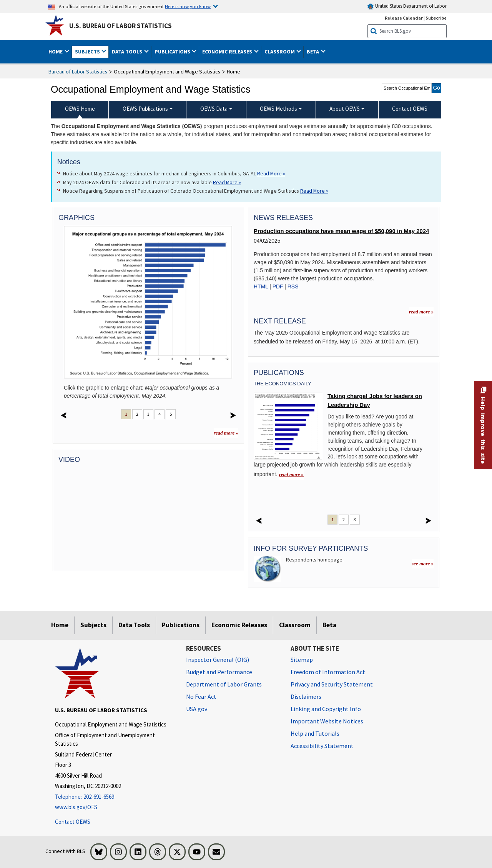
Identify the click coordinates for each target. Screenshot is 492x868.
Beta (329, 625)
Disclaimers (306, 696)
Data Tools (134, 625)
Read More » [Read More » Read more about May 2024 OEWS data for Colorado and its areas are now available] (227, 182)
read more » (226, 433)
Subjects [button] (88, 52)
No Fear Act (201, 696)
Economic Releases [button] (228, 52)
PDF (278, 287)
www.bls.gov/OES (76, 807)
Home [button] (56, 52)
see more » (423, 564)
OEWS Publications (145, 109)
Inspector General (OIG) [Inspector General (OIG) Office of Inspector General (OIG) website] (218, 660)
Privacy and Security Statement (332, 684)
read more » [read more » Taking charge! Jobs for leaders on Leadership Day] (291, 474)
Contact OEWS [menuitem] (410, 109)
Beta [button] (313, 52)
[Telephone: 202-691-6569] (115, 797)
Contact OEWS (73, 822)
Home (60, 625)
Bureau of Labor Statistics (78, 72)
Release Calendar (404, 18)
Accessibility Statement (322, 746)
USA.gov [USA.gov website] (197, 709)
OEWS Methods (278, 109)
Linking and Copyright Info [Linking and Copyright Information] (326, 709)
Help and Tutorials (315, 733)
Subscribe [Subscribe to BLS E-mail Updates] (436, 18)
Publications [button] (173, 52)
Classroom (295, 625)
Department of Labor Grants (224, 684)
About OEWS (345, 109)
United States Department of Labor (407, 6)
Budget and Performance (219, 672)
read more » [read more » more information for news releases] (421, 312)
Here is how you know (188, 6)
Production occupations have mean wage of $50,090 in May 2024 (341, 231)
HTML (261, 287)
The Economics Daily (283, 384)
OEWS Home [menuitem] (80, 109)
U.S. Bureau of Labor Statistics (121, 26)
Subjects (93, 625)
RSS (293, 287)
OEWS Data (214, 109)
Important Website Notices (327, 721)
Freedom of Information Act (328, 672)
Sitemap (302, 660)
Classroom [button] (280, 52)
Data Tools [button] (128, 52)
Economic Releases (239, 625)
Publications (181, 625)
